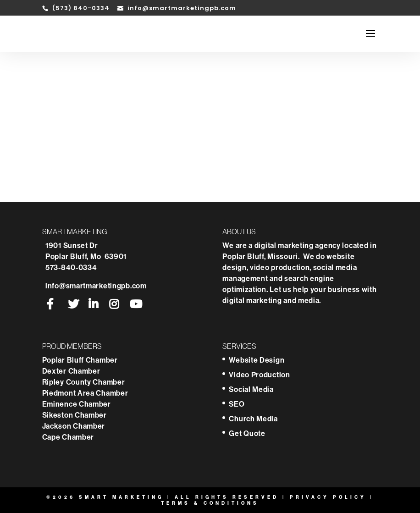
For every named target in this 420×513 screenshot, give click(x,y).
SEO (237, 404)
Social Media (251, 389)
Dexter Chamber (72, 371)
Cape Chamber (68, 437)
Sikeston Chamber (75, 415)
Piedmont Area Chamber (85, 393)
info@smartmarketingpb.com (96, 286)
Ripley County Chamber (85, 382)
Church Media (253, 419)
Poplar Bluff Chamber (81, 360)
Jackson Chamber (74, 426)
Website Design (257, 360)
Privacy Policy (328, 497)
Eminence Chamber (77, 404)
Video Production (259, 375)
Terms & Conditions (210, 503)
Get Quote (247, 433)
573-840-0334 (71, 267)
